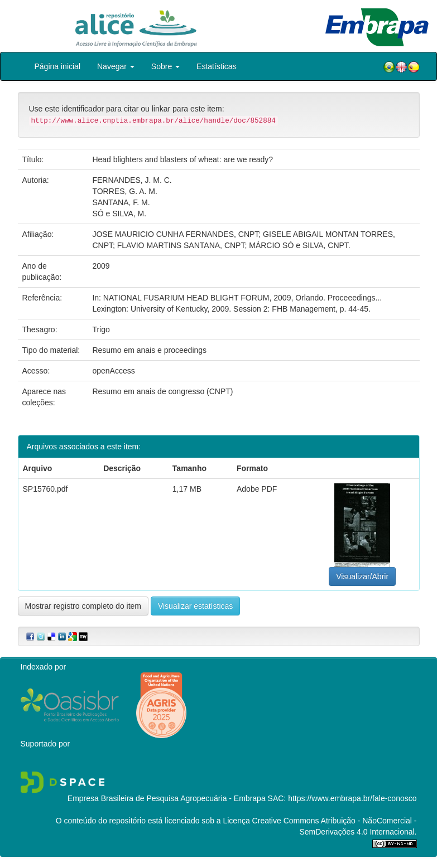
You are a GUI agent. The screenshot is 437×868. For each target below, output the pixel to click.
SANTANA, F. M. (121, 202)
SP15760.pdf (45, 489)
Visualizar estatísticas (195, 606)
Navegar (116, 66)
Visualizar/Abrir (362, 576)
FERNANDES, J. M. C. (132, 180)
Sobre (165, 66)
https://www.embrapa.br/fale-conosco (352, 798)
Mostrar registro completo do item (83, 606)
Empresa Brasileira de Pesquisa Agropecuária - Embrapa (167, 798)
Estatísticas (217, 66)
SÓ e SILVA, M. (119, 214)
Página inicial (58, 66)
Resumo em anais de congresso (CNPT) (162, 391)
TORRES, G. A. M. (124, 191)
